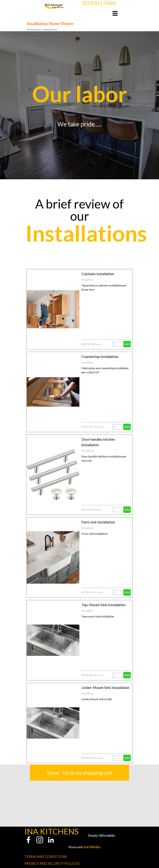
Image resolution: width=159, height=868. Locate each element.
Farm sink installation (98, 522)
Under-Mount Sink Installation (105, 687)
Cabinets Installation (98, 274)
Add (127, 344)
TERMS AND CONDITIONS (46, 857)
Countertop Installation (100, 356)
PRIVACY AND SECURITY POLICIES (52, 864)
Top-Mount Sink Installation (104, 605)
